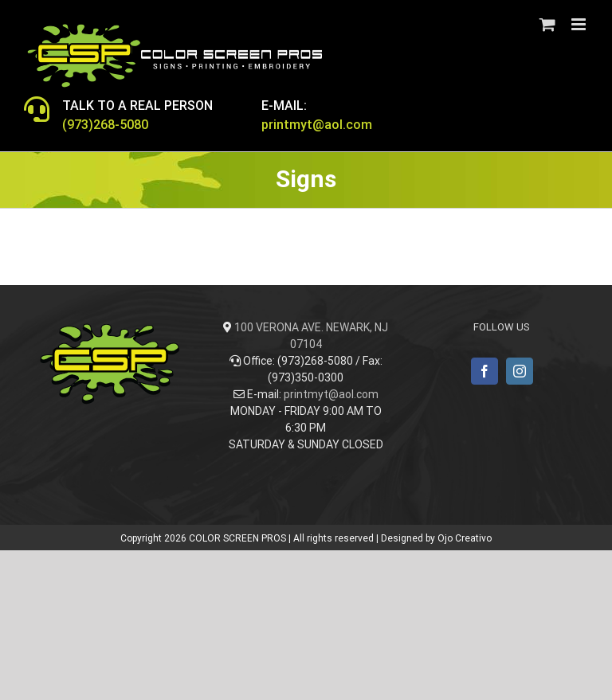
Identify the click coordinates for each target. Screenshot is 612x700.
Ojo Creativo (465, 538)
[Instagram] (520, 371)
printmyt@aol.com (331, 394)
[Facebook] (484, 371)
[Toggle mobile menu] (580, 24)
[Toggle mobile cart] (547, 24)
